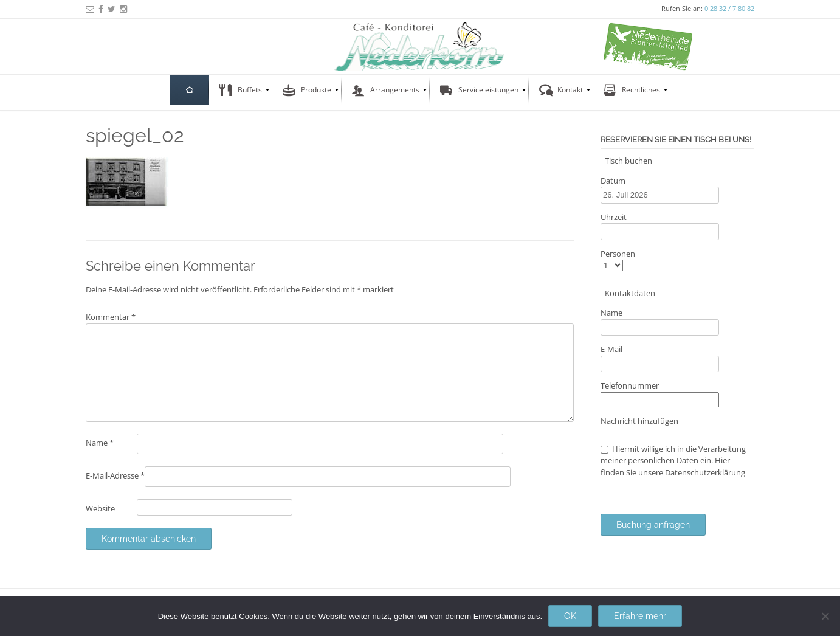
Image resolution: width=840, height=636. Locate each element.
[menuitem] (190, 90)
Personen (618, 254)
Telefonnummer (630, 385)
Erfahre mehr (640, 616)
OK (570, 616)
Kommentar (111, 317)
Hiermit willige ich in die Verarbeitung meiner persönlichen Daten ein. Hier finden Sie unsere (673, 461)
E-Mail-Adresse (115, 475)
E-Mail (611, 349)
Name (100, 443)
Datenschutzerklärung (705, 472)
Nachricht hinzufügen (639, 421)
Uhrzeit (614, 217)
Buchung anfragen (653, 525)
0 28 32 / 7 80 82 (729, 8)
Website (100, 508)
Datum (613, 181)
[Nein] (825, 616)
